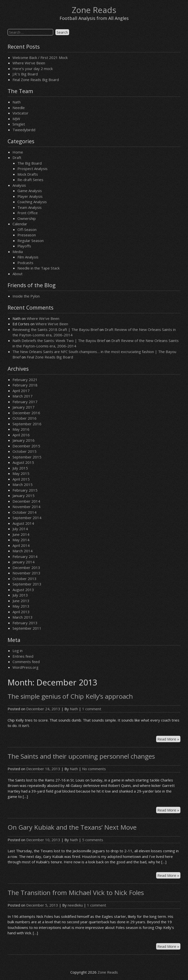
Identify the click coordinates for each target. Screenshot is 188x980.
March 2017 (23, 396)
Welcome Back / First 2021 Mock (40, 57)
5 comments (93, 840)
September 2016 (27, 424)
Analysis (19, 185)
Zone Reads (94, 10)
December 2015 (26, 446)
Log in (18, 651)
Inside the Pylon (26, 296)
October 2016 (25, 418)
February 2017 (25, 402)
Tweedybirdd (24, 130)
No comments (94, 769)
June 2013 (21, 601)
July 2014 (20, 529)
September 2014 (27, 518)
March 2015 (23, 484)
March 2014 (23, 551)
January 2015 (24, 496)
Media (18, 252)
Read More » (169, 739)
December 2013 (26, 568)
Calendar (20, 224)
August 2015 (23, 462)
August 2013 (23, 590)
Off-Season (27, 229)
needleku (75, 905)
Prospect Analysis (32, 169)
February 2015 (25, 490)
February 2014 (25, 556)
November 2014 (26, 507)
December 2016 (26, 413)
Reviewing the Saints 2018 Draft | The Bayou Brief (56, 329)
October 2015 (25, 451)
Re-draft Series (30, 180)
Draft (17, 157)
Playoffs (24, 246)
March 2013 (23, 617)
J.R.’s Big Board (25, 74)
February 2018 (25, 385)
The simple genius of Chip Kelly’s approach (70, 696)
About (18, 274)
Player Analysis (30, 196)
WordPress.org (25, 667)
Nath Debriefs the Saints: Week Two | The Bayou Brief (59, 341)
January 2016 (24, 440)
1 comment (92, 709)
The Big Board (30, 163)
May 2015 (21, 473)
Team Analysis (30, 207)
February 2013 (25, 623)
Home (18, 152)
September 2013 (27, 584)
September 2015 (27, 457)
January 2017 (24, 407)
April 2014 (21, 545)
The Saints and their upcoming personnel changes (81, 756)
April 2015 (21, 479)
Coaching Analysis (32, 202)
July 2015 (20, 468)
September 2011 (27, 628)
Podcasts (25, 263)
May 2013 (21, 606)
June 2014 (21, 534)
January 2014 (24, 562)
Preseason (27, 235)
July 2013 (20, 595)
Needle (19, 108)
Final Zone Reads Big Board (36, 80)
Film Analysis (28, 257)
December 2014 (26, 501)
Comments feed (26, 662)
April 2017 (21, 391)
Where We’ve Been (29, 63)
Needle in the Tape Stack (38, 268)
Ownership (27, 218)
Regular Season (31, 241)
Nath (17, 102)
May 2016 (21, 429)
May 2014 (21, 540)
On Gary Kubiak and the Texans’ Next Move (72, 827)
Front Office (28, 213)
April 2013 (21, 612)
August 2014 (23, 523)
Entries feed (23, 656)
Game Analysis (30, 191)
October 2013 (25, 579)
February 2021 (25, 380)
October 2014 (25, 512)
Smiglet (19, 124)
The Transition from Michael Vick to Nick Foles (76, 893)
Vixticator (20, 113)
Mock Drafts (28, 174)
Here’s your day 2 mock (33, 69)
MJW (16, 119)
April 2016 (21, 435)
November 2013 (26, 573)
